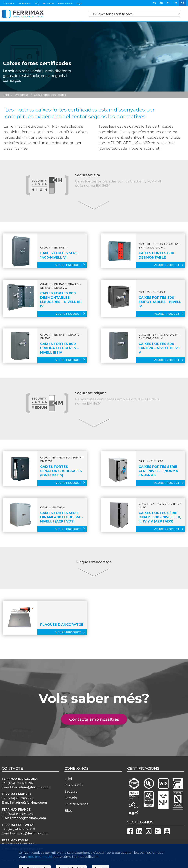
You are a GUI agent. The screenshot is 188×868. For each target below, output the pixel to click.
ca (182, 3)
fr (161, 3)
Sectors (71, 791)
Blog (68, 810)
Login (80, 3)
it (176, 3)
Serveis (71, 798)
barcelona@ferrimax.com (32, 787)
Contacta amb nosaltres (96, 719)
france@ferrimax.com (29, 818)
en (169, 3)
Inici (6, 95)
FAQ (37, 3)
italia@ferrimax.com (28, 849)
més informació (40, 865)
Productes (22, 95)
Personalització (66, 3)
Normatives (49, 3)
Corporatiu (9, 3)
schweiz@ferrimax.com (30, 833)
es (154, 3)
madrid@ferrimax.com (30, 803)
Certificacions (24, 3)
